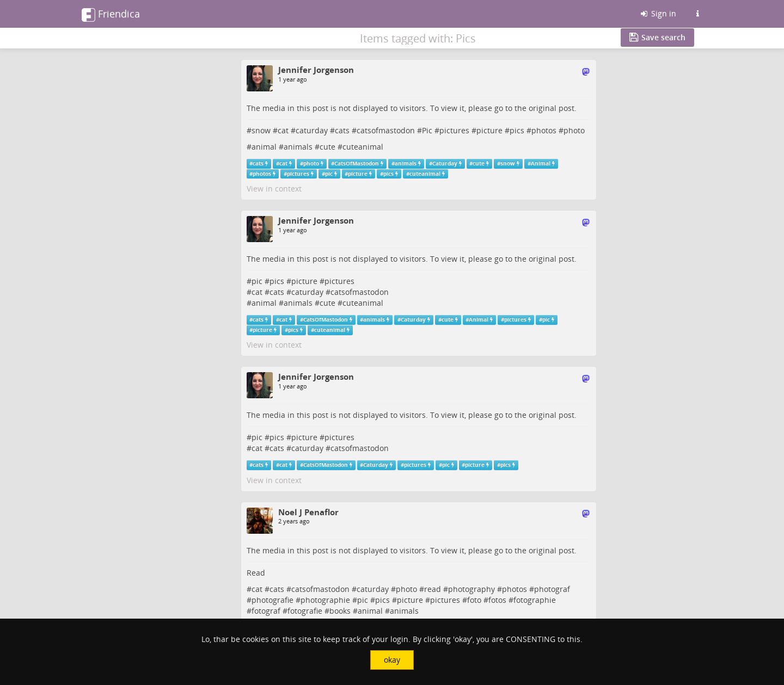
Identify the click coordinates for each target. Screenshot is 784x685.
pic (329, 174)
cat (283, 130)
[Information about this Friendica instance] (697, 14)
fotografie (305, 611)
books (340, 611)
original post (552, 108)
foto (474, 600)
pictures (454, 130)
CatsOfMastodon (357, 163)
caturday (312, 130)
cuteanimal (363, 147)
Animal (541, 163)
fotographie (535, 600)
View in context (274, 189)
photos (544, 130)
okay (392, 660)
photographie (325, 600)
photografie (272, 600)
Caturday (445, 163)
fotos (497, 600)
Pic (427, 130)
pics (517, 130)
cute (327, 147)
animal (264, 147)
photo (574, 130)
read (433, 589)
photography (471, 589)
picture (489, 130)
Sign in (658, 13)
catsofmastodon (386, 130)
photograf (552, 589)
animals (298, 147)
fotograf (266, 611)
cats (342, 130)
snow (261, 130)
